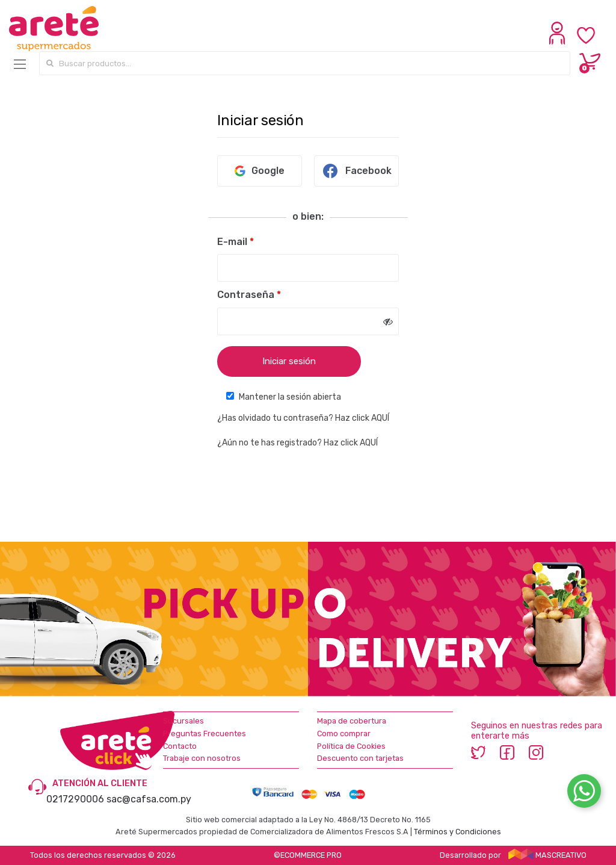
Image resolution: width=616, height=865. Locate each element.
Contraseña (249, 295)
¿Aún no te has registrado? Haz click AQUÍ (297, 443)
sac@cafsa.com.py (149, 799)
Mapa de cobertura (352, 721)
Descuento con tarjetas (360, 758)
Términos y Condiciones (457, 832)
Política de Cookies (351, 746)
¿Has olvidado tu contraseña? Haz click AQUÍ (303, 418)
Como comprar (344, 733)
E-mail (236, 242)
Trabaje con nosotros (202, 758)
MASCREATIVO (547, 855)
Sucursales (183, 721)
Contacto (180, 746)
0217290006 (75, 799)
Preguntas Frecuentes (205, 733)
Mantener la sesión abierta (284, 397)
